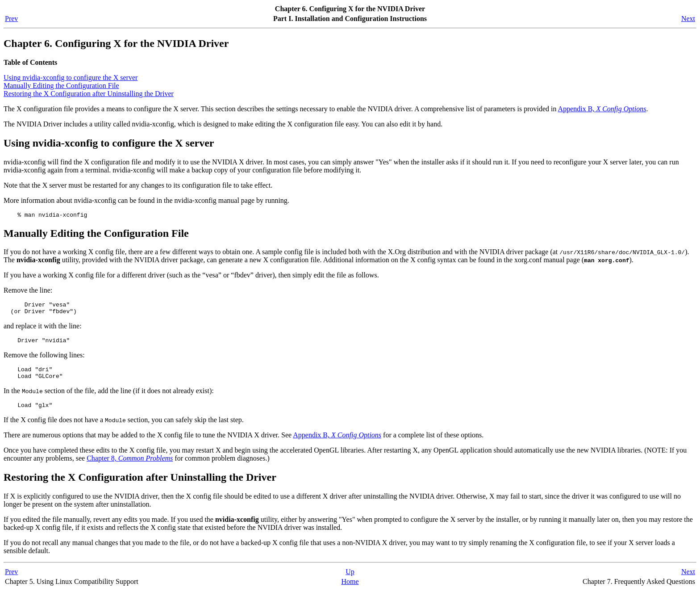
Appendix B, (602, 109)
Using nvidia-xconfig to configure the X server (71, 78)
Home (350, 591)
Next (688, 19)
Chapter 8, (130, 468)
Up (350, 581)
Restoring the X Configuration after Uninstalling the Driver (89, 94)
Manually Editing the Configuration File (61, 86)
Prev (11, 19)
